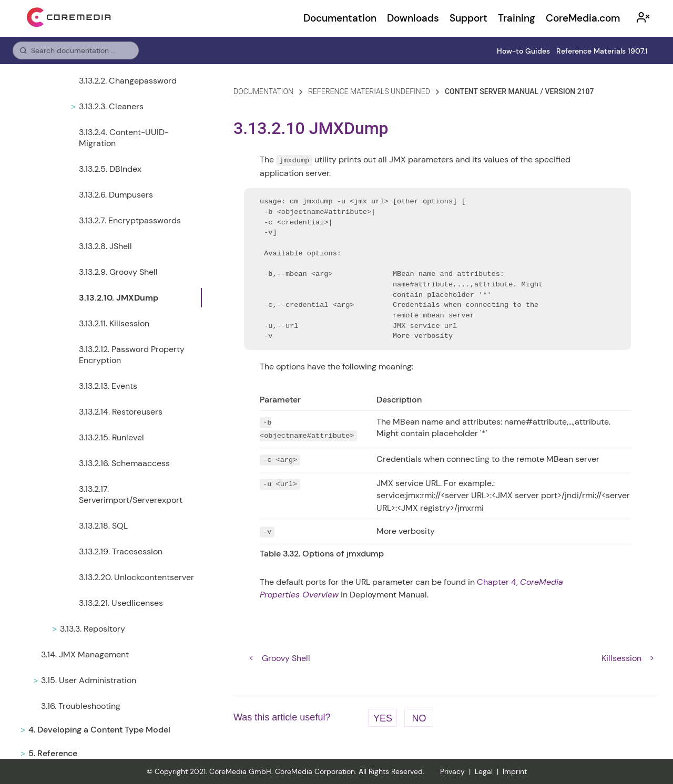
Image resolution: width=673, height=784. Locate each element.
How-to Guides (523, 51)
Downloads (413, 18)
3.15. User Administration (89, 680)
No (419, 718)
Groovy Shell (286, 658)
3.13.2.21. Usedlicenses (121, 603)
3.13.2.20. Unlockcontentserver (136, 577)
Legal (484, 771)
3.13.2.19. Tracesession (121, 551)
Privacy (452, 771)
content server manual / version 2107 (519, 91)
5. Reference (53, 753)
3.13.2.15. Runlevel (111, 437)
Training (517, 18)
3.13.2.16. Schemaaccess (124, 463)
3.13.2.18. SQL (103, 526)
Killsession (621, 658)
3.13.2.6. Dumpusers (116, 195)
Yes (383, 718)
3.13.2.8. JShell (105, 246)
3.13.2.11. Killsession (114, 323)
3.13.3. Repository (93, 629)
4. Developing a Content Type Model (99, 730)
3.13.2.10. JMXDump (119, 298)
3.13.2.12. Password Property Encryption (132, 355)
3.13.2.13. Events (108, 386)
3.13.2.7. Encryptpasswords (130, 220)
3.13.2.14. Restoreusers (121, 412)
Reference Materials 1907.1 (602, 51)
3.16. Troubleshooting (81, 706)
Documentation (340, 18)
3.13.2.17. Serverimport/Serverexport (131, 494)
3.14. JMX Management (85, 654)
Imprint (515, 771)
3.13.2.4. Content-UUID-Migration (124, 138)
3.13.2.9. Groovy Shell (118, 272)
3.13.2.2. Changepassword (128, 81)
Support (468, 18)
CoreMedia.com (583, 18)
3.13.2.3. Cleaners (111, 106)
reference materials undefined (369, 91)
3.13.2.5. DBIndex (110, 169)
